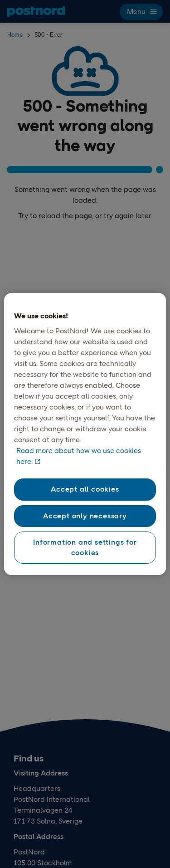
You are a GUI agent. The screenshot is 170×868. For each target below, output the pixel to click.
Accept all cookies (85, 489)
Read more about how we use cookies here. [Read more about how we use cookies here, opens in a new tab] (79, 456)
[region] (85, 434)
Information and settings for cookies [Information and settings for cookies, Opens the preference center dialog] (85, 547)
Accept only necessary (85, 516)
